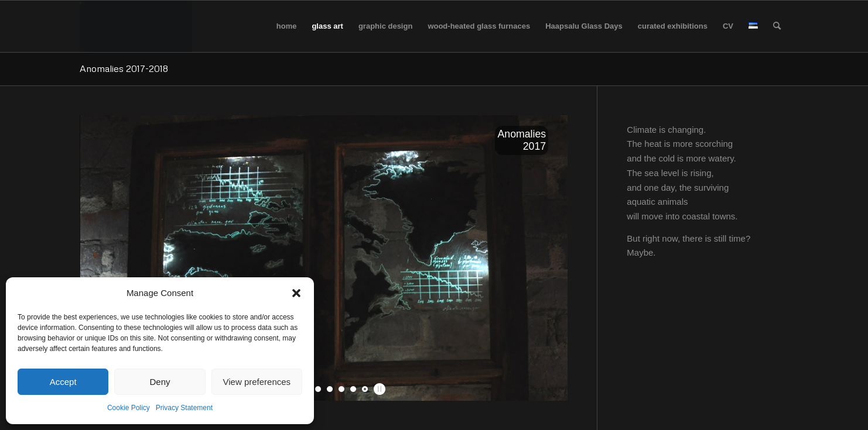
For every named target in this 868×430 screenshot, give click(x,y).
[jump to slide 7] (353, 389)
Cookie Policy (129, 408)
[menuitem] (287, 26)
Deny (160, 382)
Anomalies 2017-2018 (124, 68)
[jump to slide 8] (365, 389)
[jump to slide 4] (318, 389)
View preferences (257, 382)
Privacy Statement (184, 408)
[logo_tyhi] (136, 26)
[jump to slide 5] (330, 389)
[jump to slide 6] (341, 389)
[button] (296, 293)
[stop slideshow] (378, 389)
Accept (63, 382)
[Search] (777, 26)
